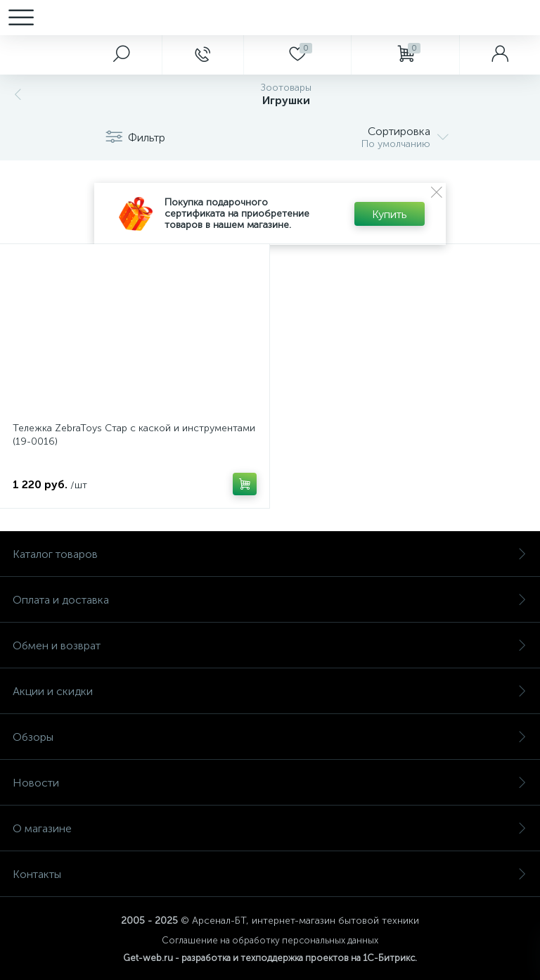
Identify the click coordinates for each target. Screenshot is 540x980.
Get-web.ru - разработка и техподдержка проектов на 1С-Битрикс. (270, 958)
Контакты (270, 874)
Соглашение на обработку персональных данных (270, 940)
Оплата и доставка (270, 600)
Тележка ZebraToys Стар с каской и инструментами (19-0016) (134, 435)
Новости (270, 783)
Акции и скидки (270, 691)
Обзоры (270, 737)
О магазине (270, 828)
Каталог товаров (270, 554)
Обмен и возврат (270, 645)
